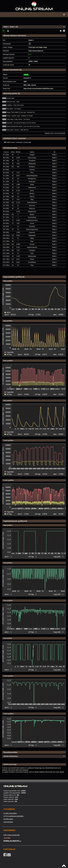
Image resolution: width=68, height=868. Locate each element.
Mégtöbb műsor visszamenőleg (55, 133)
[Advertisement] (34, 22)
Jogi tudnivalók (8, 822)
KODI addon (8, 819)
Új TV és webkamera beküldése (13, 816)
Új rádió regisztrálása (10, 813)
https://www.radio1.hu (36, 51)
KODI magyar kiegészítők (11, 835)
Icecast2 (26, 78)
